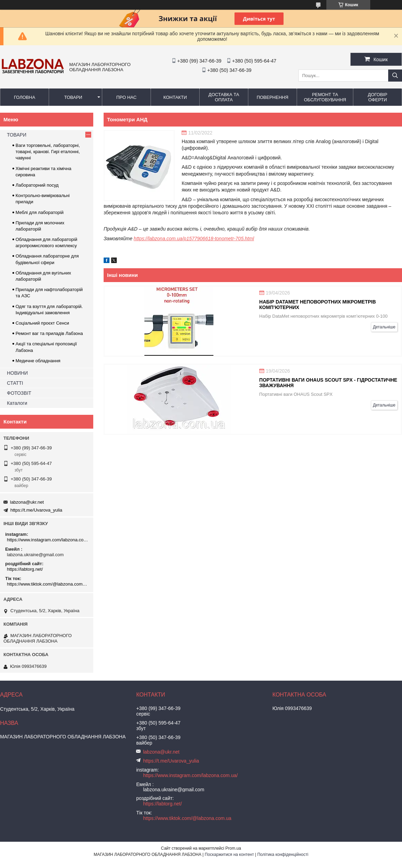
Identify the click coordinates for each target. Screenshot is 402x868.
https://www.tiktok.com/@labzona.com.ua (47, 584)
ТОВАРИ (73, 97)
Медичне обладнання (38, 361)
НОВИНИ (17, 373)
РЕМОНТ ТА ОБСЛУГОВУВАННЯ (325, 97)
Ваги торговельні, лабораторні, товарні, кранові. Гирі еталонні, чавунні (48, 152)
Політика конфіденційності (283, 855)
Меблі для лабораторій (40, 212)
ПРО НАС (127, 97)
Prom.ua (233, 848)
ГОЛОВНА (25, 97)
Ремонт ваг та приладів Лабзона (49, 333)
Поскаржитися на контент (229, 855)
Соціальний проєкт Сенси (42, 323)
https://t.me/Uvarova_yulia (36, 510)
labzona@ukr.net (27, 502)
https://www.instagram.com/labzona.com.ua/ (47, 540)
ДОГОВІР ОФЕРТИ (377, 97)
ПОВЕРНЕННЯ (272, 97)
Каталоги (17, 403)
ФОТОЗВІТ (19, 393)
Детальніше (384, 327)
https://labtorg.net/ (25, 569)
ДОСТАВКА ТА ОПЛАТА (224, 97)
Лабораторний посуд (37, 185)
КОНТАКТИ (175, 97)
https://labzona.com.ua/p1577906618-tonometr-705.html (194, 239)
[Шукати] (395, 76)
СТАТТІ (15, 383)
